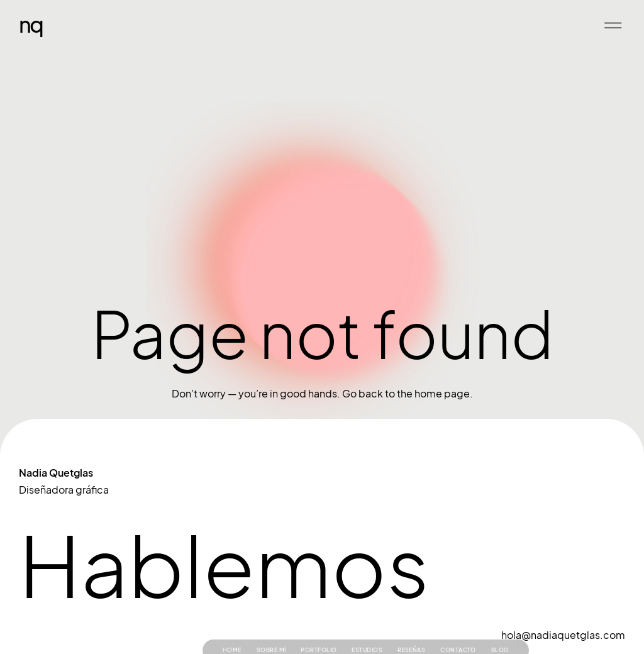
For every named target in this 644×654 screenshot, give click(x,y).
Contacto (458, 631)
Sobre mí (271, 631)
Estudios (367, 631)
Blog (500, 631)
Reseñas (411, 631)
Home (232, 631)
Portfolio (319, 631)
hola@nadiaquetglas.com (563, 635)
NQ (31, 24)
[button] (613, 25)
